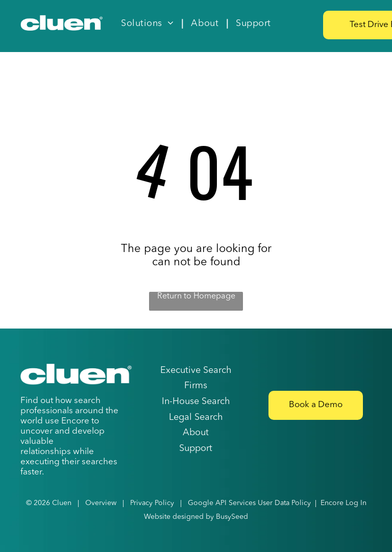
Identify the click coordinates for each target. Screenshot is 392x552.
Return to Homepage (196, 296)
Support (196, 448)
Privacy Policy (152, 503)
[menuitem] (148, 23)
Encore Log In (344, 503)
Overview (101, 503)
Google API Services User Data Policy (249, 503)
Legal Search (196, 417)
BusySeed (232, 517)
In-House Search (196, 402)
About (196, 433)
